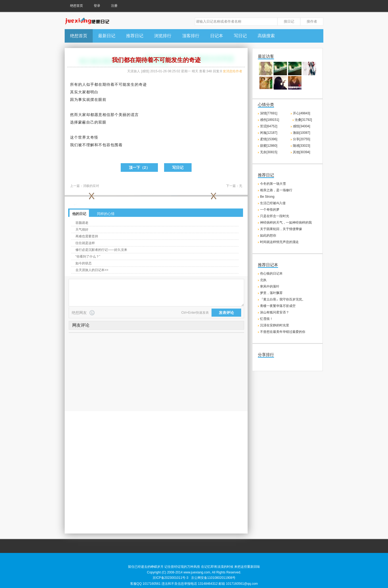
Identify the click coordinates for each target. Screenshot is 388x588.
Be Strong (267, 197)
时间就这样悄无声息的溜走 (279, 242)
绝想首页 (77, 6)
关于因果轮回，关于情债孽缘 (281, 229)
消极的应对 (91, 186)
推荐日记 (135, 36)
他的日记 (79, 214)
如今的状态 (84, 263)
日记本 (217, 36)
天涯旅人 (134, 71)
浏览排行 (163, 36)
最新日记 (107, 36)
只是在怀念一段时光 (275, 216)
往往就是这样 (85, 243)
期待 (106, 84)
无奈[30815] (269, 152)
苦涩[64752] (269, 126)
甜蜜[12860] (269, 146)
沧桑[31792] (303, 120)
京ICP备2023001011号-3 (170, 578)
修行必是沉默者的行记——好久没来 (101, 250)
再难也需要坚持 (87, 236)
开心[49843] (302, 113)
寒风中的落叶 (270, 286)
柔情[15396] (269, 139)
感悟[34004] (302, 126)
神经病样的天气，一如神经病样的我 (286, 223)
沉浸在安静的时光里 (275, 325)
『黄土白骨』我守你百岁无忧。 (283, 299)
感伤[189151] (270, 120)
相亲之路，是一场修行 (276, 190)
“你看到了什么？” (88, 257)
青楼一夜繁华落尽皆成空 (278, 306)
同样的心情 (106, 214)
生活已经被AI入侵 (273, 203)
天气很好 (82, 230)
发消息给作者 (233, 71)
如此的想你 (268, 235)
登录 (97, 6)
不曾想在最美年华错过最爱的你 (283, 332)
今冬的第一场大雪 (273, 184)
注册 (114, 6)
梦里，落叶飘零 (271, 293)
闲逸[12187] (269, 133)
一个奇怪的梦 (270, 210)
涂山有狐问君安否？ (275, 312)
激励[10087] (302, 133)
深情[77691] (269, 113)
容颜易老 (82, 223)
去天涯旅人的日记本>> (92, 270)
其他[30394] (302, 152)
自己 (90, 122)
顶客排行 (191, 36)
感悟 (145, 71)
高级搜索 (266, 36)
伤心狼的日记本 (271, 274)
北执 (263, 280)
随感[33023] (302, 146)
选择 (74, 122)
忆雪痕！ (266, 319)
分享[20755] (302, 139)
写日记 (240, 36)
